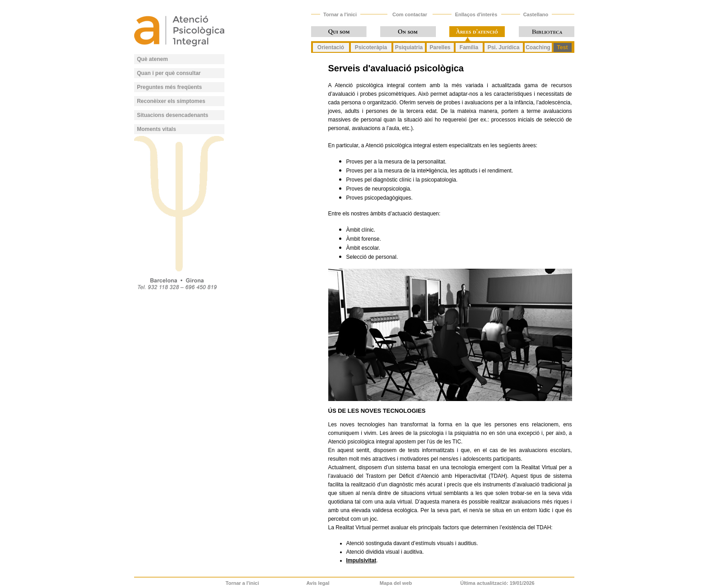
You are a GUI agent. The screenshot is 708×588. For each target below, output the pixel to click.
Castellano (536, 14)
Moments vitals (156, 129)
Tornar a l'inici (340, 14)
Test (563, 47)
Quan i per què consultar (169, 73)
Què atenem (152, 59)
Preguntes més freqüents (169, 87)
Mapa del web (396, 583)
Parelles (440, 47)
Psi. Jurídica (504, 47)
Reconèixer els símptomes (171, 101)
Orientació (331, 47)
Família (469, 47)
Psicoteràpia (371, 47)
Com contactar (410, 14)
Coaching (538, 47)
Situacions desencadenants (172, 115)
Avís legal (318, 583)
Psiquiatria (409, 47)
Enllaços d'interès (476, 14)
